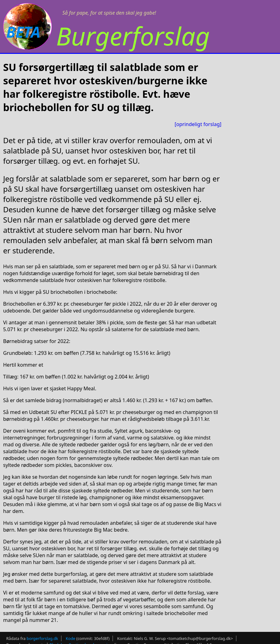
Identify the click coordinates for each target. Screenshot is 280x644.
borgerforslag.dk (42, 638)
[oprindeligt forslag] (198, 124)
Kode (71, 638)
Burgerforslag (133, 36)
